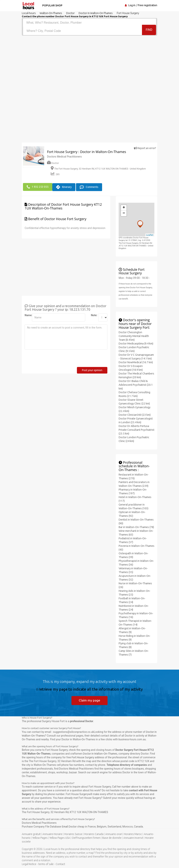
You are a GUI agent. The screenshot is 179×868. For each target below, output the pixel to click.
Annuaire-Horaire (52, 834)
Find (149, 31)
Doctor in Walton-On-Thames (100, 753)
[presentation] (53, 359)
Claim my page (90, 700)
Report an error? (145, 148)
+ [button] (124, 207)
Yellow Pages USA (60, 838)
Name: (27, 315)
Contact (60, 864)
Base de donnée (112, 838)
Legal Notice (29, 864)
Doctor (53, 163)
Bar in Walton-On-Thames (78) (136, 527)
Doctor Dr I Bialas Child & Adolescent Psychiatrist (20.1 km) (136, 384)
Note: (93, 315)
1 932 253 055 (38, 187)
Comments (89, 187)
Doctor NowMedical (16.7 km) (136, 362)
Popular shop (52, 5)
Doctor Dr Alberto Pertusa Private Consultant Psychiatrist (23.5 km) (137, 429)
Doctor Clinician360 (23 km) (135, 414)
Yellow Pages (40, 838)
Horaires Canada (94, 834)
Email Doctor (70, 826)
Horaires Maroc (133, 834)
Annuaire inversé (133, 838)
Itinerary (64, 187)
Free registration (148, 5)
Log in (132, 5)
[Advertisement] (89, 64)
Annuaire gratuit (31, 834)
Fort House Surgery (83, 757)
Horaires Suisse (73, 834)
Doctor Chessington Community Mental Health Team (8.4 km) (134, 335)
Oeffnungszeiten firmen (86, 838)
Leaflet (150, 234)
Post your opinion (92, 370)
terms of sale (46, 864)
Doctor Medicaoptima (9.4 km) (136, 343)
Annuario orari (114, 834)
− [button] (124, 213)
